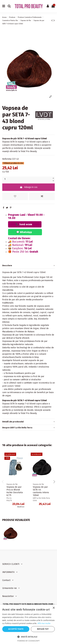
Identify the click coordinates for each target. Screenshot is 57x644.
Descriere (28, 265)
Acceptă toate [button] (16, 629)
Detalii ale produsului (28, 422)
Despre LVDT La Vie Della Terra (28, 428)
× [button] (54, 608)
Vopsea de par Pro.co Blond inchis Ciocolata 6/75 (15, 491)
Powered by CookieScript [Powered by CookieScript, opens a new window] (28, 641)
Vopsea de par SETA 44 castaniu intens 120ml (41, 491)
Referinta (7, 159)
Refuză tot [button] (43, 629)
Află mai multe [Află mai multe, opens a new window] (44, 623)
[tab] (28, 266)
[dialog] (28, 624)
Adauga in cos (29, 187)
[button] (28, 637)
